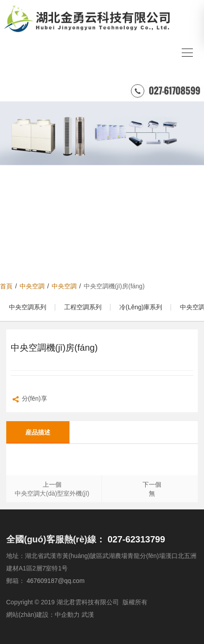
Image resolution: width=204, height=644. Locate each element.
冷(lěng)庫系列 (141, 307)
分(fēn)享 (29, 400)
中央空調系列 (28, 307)
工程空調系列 (83, 307)
